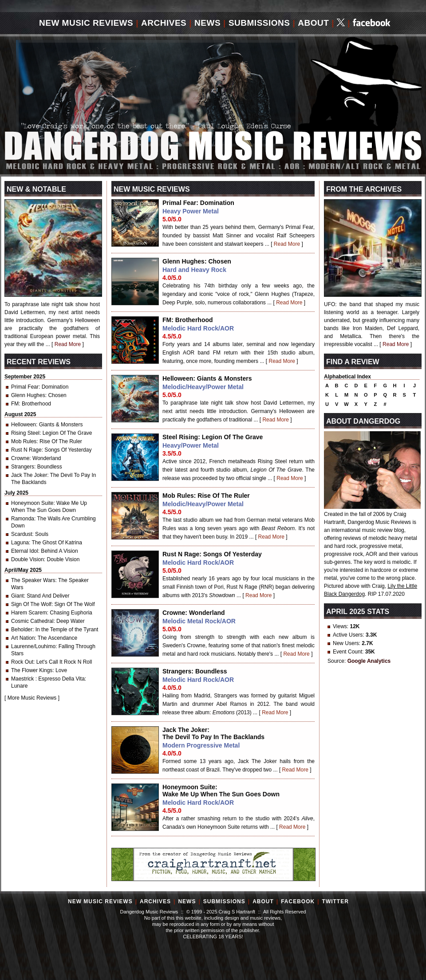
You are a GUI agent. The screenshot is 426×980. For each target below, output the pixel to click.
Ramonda (23, 519)
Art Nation (23, 638)
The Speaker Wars (33, 580)
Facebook (298, 901)
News (207, 23)
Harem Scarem (29, 613)
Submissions (259, 23)
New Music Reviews (86, 23)
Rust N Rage (26, 450)
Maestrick (23, 679)
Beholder (22, 630)
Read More (287, 244)
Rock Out (22, 662)
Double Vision (28, 559)
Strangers (23, 467)
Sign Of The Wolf (31, 604)
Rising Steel (25, 433)
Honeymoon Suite (32, 503)
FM (15, 404)
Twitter (335, 901)
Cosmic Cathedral (32, 621)
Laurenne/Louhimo (33, 646)
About (313, 23)
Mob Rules (24, 441)
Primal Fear (25, 387)
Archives (164, 23)
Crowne (20, 458)
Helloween (24, 425)
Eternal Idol (25, 551)
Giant (18, 596)
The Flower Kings (32, 670)
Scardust (22, 534)
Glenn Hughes (28, 395)
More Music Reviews (32, 698)
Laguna (20, 543)
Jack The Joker (29, 475)
